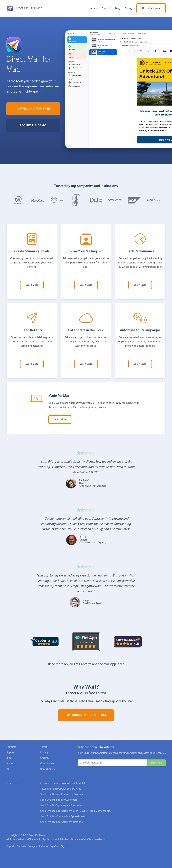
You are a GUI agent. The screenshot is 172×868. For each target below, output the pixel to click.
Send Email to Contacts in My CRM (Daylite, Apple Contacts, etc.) (76, 811)
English (10, 846)
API (8, 769)
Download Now (151, 8)
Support (107, 8)
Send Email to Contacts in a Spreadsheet (63, 817)
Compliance (47, 764)
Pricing (128, 8)
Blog (118, 8)
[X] (62, 847)
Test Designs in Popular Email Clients (61, 789)
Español (54, 846)
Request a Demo (33, 126)
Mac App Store (114, 664)
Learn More (32, 285)
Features (93, 8)
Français (33, 846)
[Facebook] (67, 847)
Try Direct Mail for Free (86, 715)
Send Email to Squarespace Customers (61, 805)
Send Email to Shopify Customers (59, 800)
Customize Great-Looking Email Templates (64, 783)
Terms (44, 747)
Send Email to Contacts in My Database (62, 822)
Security (45, 758)
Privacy (44, 753)
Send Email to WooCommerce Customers (63, 794)
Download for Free (33, 109)
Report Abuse (48, 769)
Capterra (85, 664)
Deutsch (21, 846)
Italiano (43, 846)
